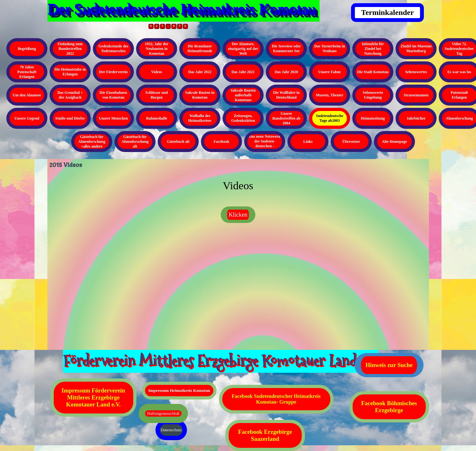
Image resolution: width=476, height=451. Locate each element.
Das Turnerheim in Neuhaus (330, 49)
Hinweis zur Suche (389, 365)
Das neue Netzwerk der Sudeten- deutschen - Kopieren (265, 144)
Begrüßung (27, 49)
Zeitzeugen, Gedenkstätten (243, 118)
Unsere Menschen (113, 118)
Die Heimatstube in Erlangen (70, 72)
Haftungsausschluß (163, 413)
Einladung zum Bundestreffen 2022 (70, 49)
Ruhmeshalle (157, 118)
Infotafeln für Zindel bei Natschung (373, 49)
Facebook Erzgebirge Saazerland (265, 435)
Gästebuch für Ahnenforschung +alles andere (92, 142)
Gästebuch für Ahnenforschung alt (135, 142)
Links (308, 142)
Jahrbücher (416, 118)
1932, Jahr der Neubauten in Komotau (156, 49)
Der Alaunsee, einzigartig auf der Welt (243, 49)
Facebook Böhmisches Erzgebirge (389, 407)
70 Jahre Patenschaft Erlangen (27, 72)
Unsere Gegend (27, 118)
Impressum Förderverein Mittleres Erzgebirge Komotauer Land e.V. (93, 397)
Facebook (221, 142)
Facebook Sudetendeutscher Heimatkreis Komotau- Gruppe (276, 399)
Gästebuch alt (178, 142)
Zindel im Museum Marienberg (416, 49)
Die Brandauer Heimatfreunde (200, 49)
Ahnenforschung (459, 118)
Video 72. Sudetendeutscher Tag (459, 49)
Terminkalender (388, 12)
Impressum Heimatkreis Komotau (179, 390)
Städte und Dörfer (70, 118)
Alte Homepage (394, 142)
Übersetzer (351, 142)
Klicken (238, 215)
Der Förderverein (114, 72)
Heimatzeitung (373, 118)
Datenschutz (171, 430)
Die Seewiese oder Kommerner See (286, 49)
